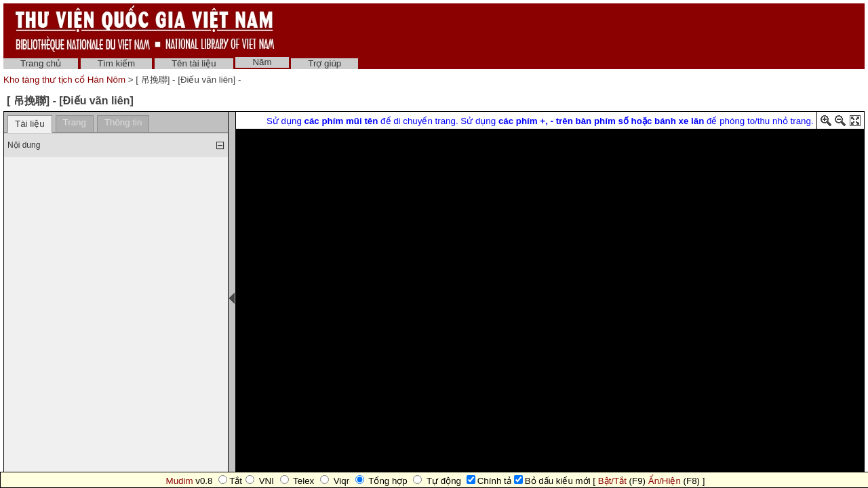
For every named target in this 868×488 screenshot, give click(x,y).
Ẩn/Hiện (665, 481)
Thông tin (123, 122)
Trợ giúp (324, 63)
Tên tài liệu (194, 63)
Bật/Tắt (612, 481)
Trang (75, 122)
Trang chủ (41, 63)
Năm (262, 62)
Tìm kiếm (116, 63)
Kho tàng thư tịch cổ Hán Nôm (66, 80)
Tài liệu (30, 124)
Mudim (180, 481)
